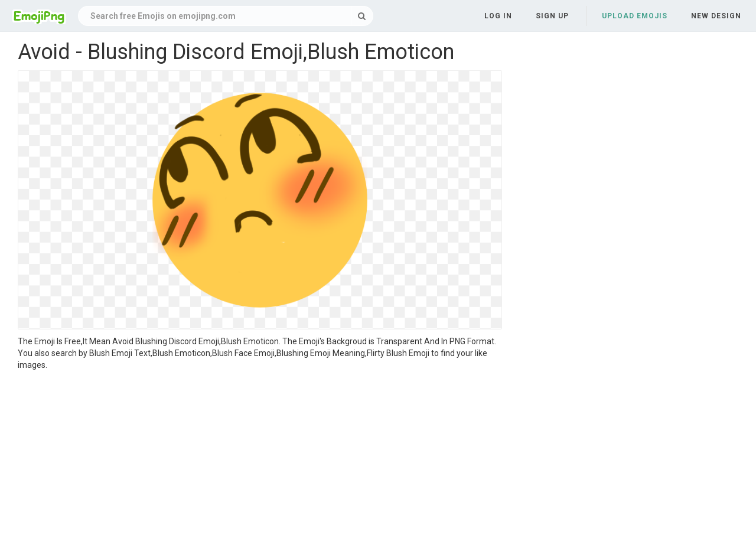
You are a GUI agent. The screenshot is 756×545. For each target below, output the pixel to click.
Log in (498, 16)
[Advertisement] (260, 459)
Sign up (552, 16)
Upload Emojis (635, 16)
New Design (716, 16)
